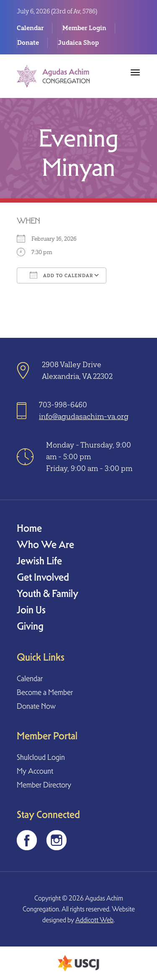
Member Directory (44, 785)
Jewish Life (39, 561)
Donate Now (36, 706)
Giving (30, 626)
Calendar (30, 28)
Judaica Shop (78, 43)
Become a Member (45, 692)
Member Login (84, 28)
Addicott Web (94, 920)
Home (29, 528)
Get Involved (43, 577)
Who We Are (45, 544)
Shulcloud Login (41, 757)
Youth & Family (48, 593)
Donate (28, 43)
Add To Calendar (62, 275)
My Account (35, 771)
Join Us (31, 610)
